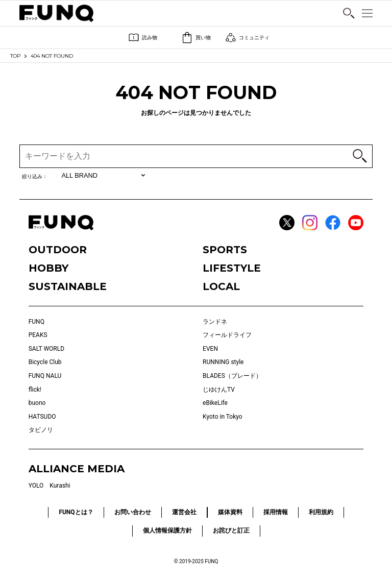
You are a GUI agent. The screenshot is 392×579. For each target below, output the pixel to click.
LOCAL (221, 286)
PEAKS (38, 335)
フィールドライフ (227, 335)
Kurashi (60, 486)
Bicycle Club (45, 362)
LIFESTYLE (232, 268)
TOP (15, 56)
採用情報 (276, 512)
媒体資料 (230, 512)
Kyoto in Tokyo (223, 417)
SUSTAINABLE (68, 286)
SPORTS (225, 250)
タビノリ (41, 430)
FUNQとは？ (76, 512)
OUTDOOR (58, 250)
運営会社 (184, 512)
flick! (35, 390)
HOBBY (48, 268)
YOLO (36, 486)
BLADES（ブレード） (232, 376)
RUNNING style (223, 362)
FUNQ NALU (45, 376)
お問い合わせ (133, 512)
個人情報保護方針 (167, 530)
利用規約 (321, 512)
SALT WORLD (46, 349)
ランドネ (215, 322)
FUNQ (36, 322)
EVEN (210, 349)
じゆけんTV (219, 390)
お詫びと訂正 (231, 530)
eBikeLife (215, 403)
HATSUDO (42, 417)
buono (37, 403)
